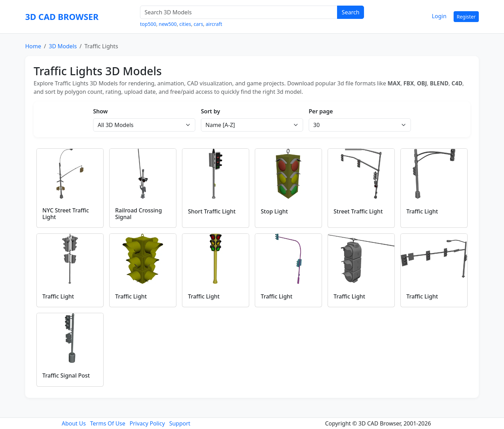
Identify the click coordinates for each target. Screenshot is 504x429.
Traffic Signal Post (66, 375)
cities (185, 24)
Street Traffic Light (358, 211)
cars (198, 24)
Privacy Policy (147, 423)
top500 (148, 24)
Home (33, 46)
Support (180, 423)
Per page (321, 111)
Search (351, 12)
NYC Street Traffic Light (66, 214)
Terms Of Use (108, 423)
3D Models (63, 46)
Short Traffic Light (212, 211)
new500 (168, 24)
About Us (74, 423)
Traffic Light (422, 211)
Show (100, 111)
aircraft (214, 24)
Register (466, 17)
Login (439, 16)
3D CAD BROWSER (62, 17)
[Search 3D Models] (239, 12)
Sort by (211, 111)
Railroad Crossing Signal (139, 214)
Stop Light (274, 211)
